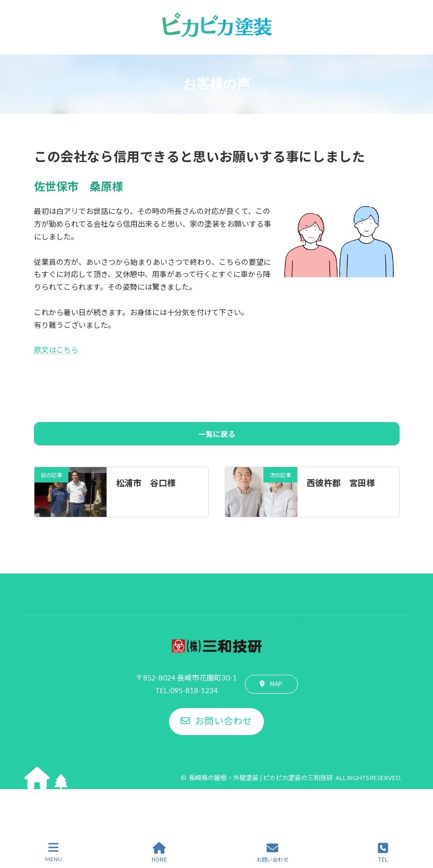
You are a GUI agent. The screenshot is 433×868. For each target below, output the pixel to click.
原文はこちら (56, 350)
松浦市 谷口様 (146, 482)
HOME (159, 852)
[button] (271, 684)
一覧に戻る (217, 434)
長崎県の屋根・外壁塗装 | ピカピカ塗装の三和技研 (261, 778)
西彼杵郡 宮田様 (341, 482)
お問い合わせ (272, 852)
